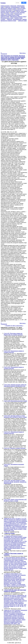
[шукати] (18, 3)
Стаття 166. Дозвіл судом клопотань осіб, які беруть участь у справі (15, 500)
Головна (3, 19)
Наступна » (23, 53)
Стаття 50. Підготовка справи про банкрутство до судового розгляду (13, 334)
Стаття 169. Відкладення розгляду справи (15, 401)
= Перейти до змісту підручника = (14, 326)
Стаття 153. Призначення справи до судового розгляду (14, 352)
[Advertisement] (14, 37)
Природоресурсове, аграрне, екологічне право (12, 11)
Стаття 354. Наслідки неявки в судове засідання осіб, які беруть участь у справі (15, 416)
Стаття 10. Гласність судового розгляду (15, 448)
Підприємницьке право (7, 18)
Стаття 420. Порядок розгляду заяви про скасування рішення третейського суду (15, 385)
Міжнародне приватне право (18, 17)
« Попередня (4, 53)
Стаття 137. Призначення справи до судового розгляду (14, 433)
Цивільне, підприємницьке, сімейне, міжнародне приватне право (13, 8)
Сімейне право (18, 18)
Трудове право (9, 14)
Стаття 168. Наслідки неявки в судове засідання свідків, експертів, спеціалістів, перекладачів (15, 482)
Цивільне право (5, 17)
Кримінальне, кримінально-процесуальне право (11, 15)
